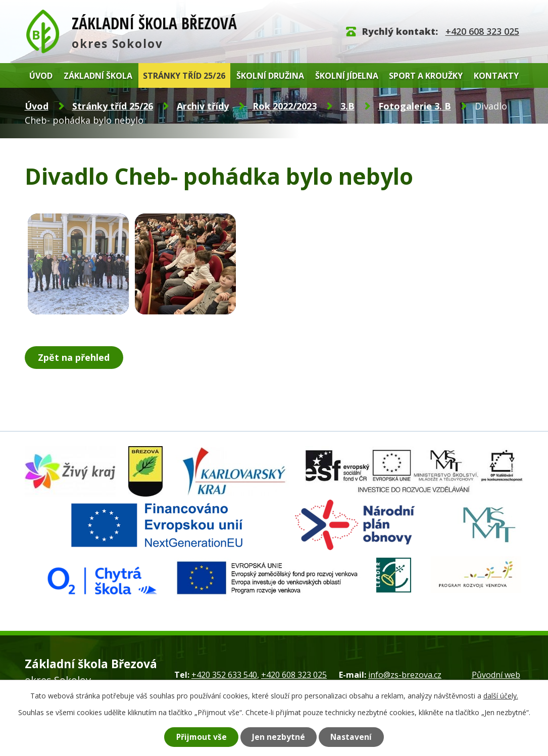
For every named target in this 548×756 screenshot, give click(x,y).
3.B (347, 106)
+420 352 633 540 (224, 675)
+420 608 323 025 (482, 31)
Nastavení (352, 737)
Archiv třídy (203, 106)
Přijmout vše (201, 737)
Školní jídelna (347, 76)
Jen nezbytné (279, 737)
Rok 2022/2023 (285, 106)
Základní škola (98, 76)
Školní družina (270, 76)
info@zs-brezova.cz (405, 675)
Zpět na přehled (74, 357)
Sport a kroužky (426, 76)
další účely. (501, 696)
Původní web (496, 675)
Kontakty (496, 76)
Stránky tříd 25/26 (184, 76)
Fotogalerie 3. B (415, 106)
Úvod (41, 76)
